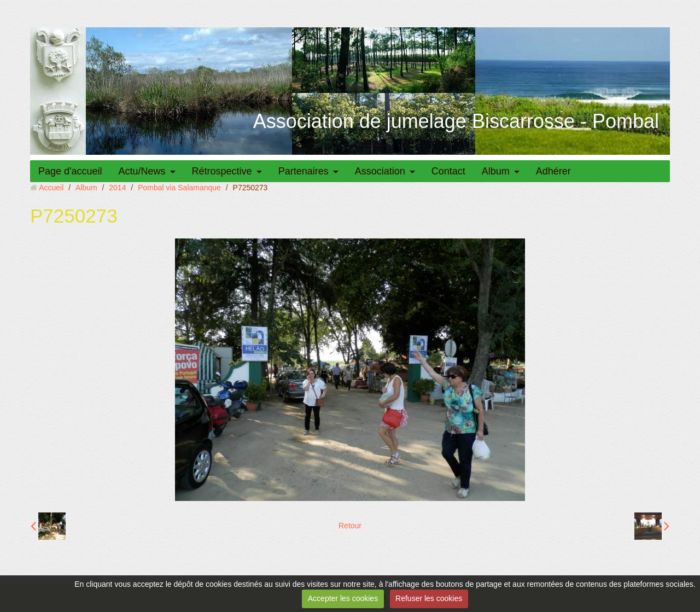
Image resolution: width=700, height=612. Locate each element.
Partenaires (304, 171)
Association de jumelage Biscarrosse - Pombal (456, 121)
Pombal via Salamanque (179, 188)
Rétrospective (222, 171)
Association (380, 171)
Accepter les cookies (343, 598)
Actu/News (142, 171)
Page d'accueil (70, 171)
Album (496, 171)
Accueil (51, 188)
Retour (350, 526)
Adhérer (553, 171)
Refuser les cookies (429, 598)
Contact (448, 171)
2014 (117, 188)
